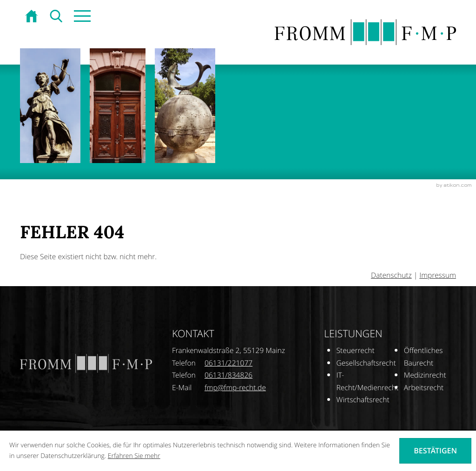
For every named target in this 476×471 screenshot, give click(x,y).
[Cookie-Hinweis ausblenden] (435, 451)
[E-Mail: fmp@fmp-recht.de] (235, 388)
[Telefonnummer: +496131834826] (228, 376)
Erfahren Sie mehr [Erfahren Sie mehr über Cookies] (134, 456)
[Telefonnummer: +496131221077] (228, 363)
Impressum (438, 275)
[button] (82, 17)
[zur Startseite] (32, 17)
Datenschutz (391, 275)
